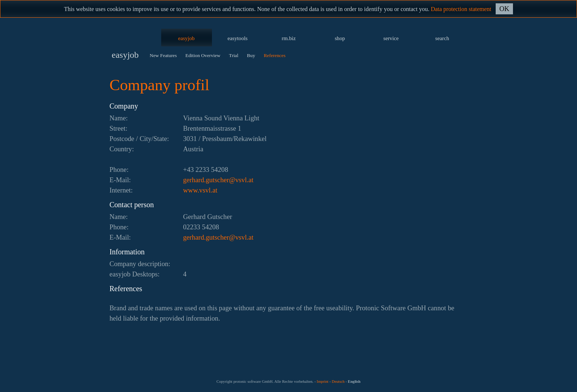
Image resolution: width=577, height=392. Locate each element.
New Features (163, 55)
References (275, 55)
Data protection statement (461, 9)
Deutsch (338, 382)
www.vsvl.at (200, 190)
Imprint (323, 382)
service (391, 38)
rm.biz (289, 38)
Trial (233, 55)
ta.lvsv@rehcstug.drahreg (218, 180)
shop (340, 38)
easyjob (186, 38)
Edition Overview (203, 55)
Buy (251, 55)
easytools (238, 38)
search (442, 38)
